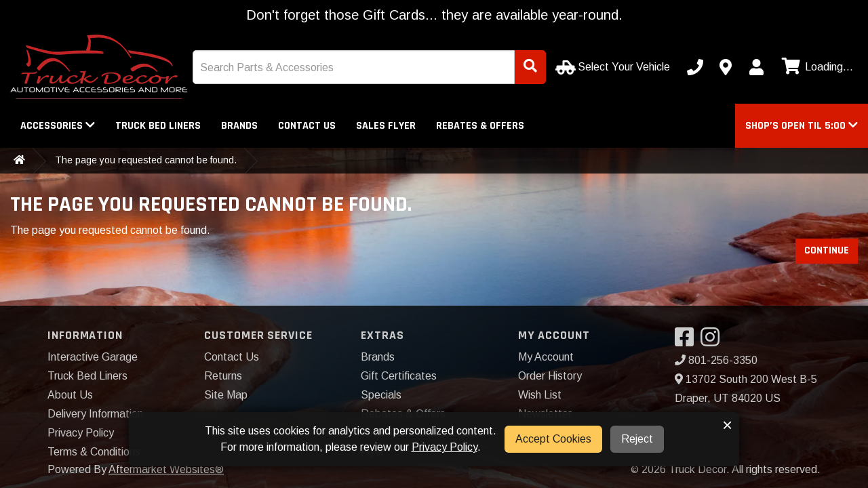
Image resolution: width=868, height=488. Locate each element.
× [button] (727, 425)
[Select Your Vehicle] (614, 67)
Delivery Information (95, 414)
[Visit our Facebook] (688, 341)
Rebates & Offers (480, 126)
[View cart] (816, 67)
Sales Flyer (386, 126)
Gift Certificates (399, 376)
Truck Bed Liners (158, 126)
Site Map (226, 395)
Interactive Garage (93, 357)
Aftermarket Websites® (166, 469)
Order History (550, 376)
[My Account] (756, 67)
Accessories (58, 126)
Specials (381, 395)
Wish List (540, 395)
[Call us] (695, 67)
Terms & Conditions (94, 452)
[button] (802, 126)
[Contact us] (726, 67)
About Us (70, 395)
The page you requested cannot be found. (146, 160)
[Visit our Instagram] (713, 341)
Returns (223, 376)
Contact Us (307, 126)
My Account (546, 357)
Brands (239, 126)
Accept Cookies (553, 439)
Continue (827, 250)
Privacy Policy (81, 433)
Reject (637, 439)
